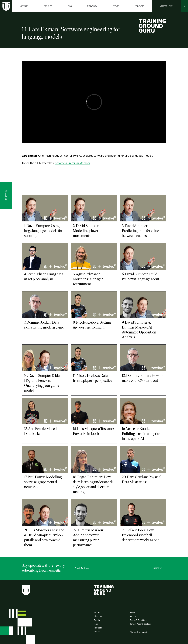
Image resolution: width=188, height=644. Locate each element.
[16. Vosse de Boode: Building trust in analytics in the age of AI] (143, 411)
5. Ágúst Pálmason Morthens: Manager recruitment (88, 279)
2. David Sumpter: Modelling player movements (86, 231)
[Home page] (6, 6)
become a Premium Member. (73, 163)
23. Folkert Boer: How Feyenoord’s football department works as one (141, 535)
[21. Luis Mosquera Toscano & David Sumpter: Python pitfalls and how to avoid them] (45, 513)
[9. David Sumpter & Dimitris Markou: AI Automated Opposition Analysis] (143, 305)
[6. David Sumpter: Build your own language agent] (143, 256)
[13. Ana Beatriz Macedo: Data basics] (45, 411)
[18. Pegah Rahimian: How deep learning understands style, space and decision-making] (94, 459)
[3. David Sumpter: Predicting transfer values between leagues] (143, 208)
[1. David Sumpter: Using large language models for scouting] (45, 208)
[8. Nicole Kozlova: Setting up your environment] (94, 305)
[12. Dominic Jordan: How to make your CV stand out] (143, 358)
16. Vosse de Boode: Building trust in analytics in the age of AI (141, 434)
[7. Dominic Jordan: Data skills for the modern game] (45, 305)
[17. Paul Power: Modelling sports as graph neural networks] (45, 459)
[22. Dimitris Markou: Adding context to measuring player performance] (94, 513)
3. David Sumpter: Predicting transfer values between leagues (141, 231)
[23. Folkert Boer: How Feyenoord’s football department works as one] (143, 513)
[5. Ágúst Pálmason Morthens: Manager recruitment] (94, 256)
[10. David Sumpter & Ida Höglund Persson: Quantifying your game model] (45, 358)
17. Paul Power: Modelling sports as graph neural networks (43, 482)
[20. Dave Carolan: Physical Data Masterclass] (143, 459)
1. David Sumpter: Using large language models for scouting (43, 231)
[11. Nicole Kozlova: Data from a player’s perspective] (94, 358)
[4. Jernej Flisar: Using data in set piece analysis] (45, 256)
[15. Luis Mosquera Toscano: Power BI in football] (94, 411)
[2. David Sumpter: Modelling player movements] (94, 208)
